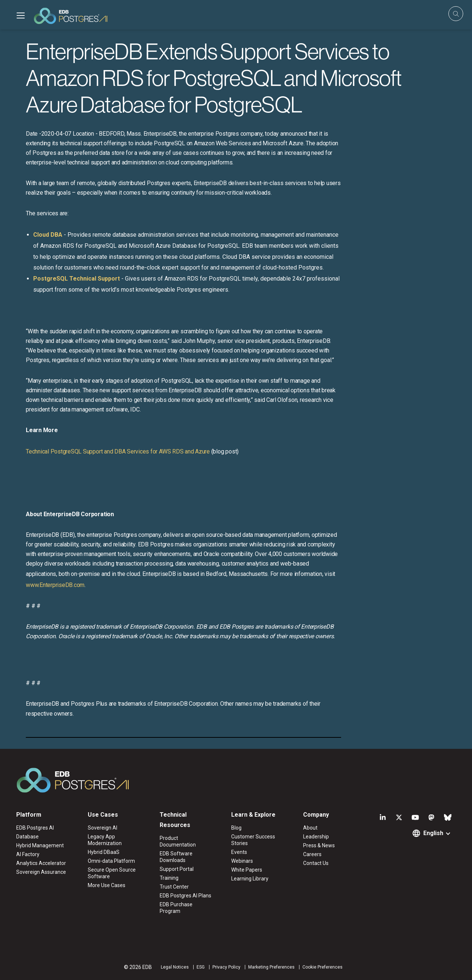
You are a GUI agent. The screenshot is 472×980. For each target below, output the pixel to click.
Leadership (316, 837)
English (433, 833)
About (310, 828)
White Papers (247, 870)
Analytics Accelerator (41, 863)
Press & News (319, 845)
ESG (201, 967)
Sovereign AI (103, 828)
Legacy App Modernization (105, 840)
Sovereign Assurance (41, 872)
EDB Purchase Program (176, 908)
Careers (312, 854)
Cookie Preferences (322, 967)
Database (27, 837)
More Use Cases (107, 885)
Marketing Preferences (271, 967)
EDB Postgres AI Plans (185, 896)
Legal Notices (175, 967)
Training (169, 878)
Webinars (242, 861)
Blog (236, 828)
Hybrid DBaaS (104, 852)
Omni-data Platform (111, 861)
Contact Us (316, 863)
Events (239, 852)
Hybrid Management (40, 845)
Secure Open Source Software (112, 873)
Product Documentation (178, 841)
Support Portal (177, 869)
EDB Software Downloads (176, 857)
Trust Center (174, 887)
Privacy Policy (226, 967)
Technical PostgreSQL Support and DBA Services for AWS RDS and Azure (118, 451)
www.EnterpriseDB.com (55, 585)
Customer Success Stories (253, 840)
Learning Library (250, 879)
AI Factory (28, 854)
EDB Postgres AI (35, 828)
